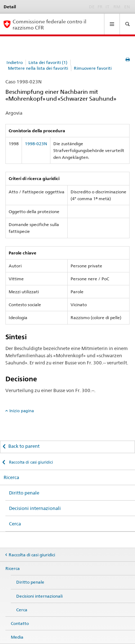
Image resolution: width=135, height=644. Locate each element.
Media (17, 637)
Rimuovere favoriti (93, 68)
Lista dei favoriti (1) (48, 62)
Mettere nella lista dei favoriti (38, 68)
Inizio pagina (22, 411)
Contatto (20, 623)
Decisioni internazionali (35, 508)
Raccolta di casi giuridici (30, 462)
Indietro (15, 62)
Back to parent (24, 446)
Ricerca (11, 477)
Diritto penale (24, 493)
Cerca (15, 524)
